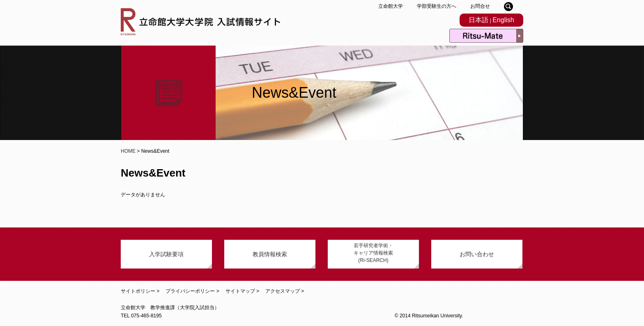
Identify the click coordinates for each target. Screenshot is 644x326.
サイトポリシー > (140, 291)
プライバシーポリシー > (192, 291)
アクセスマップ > (285, 291)
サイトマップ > (242, 291)
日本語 (478, 20)
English (503, 20)
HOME (128, 151)
